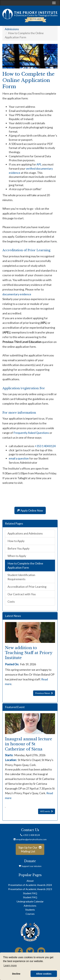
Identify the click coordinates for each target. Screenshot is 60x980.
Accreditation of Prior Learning (27, 587)
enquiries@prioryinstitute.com (30, 839)
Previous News (44, 693)
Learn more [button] (10, 965)
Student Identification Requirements (21, 577)
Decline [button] (16, 974)
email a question (19, 458)
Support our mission (30, 866)
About (30, 881)
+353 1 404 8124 (45, 446)
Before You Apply (18, 548)
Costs (11, 601)
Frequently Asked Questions (31, 433)
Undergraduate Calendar (30, 901)
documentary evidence (17, 294)
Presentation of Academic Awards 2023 (30, 889)
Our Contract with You (22, 594)
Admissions (12, 29)
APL (39, 164)
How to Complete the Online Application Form (25, 565)
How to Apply (16, 541)
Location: (11, 760)
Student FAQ (30, 893)
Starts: (10, 755)
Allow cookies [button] (44, 974)
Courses (30, 914)
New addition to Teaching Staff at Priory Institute (29, 653)
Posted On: (12, 664)
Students (30, 910)
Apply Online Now (30, 510)
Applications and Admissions (25, 533)
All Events (47, 811)
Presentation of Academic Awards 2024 (30, 885)
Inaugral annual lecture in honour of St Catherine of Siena (29, 744)
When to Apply (17, 556)
